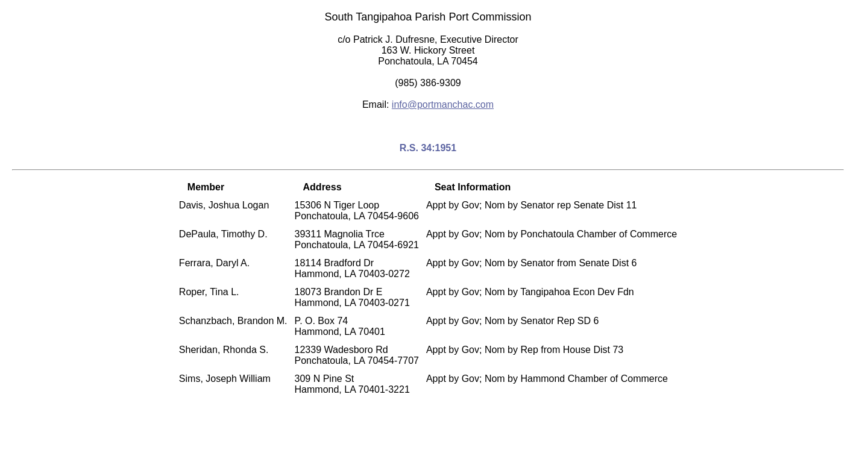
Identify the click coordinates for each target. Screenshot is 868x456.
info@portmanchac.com (443, 105)
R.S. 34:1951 (428, 148)
